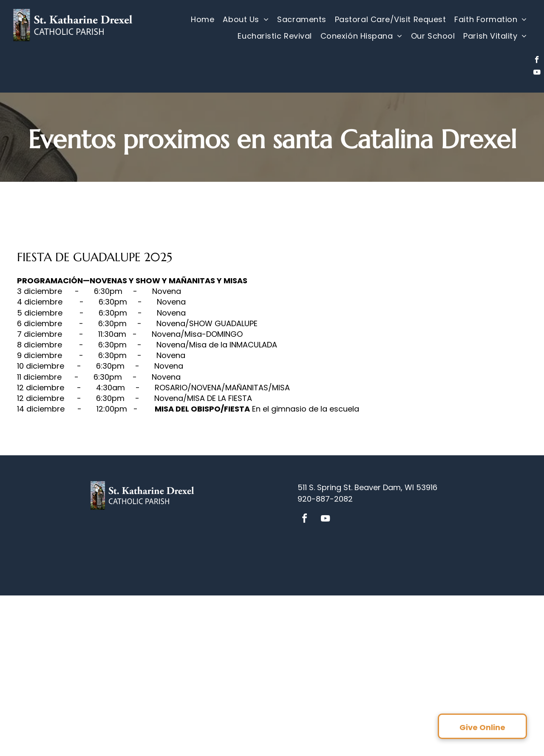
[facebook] (537, 61)
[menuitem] (203, 20)
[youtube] (537, 73)
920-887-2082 (325, 499)
